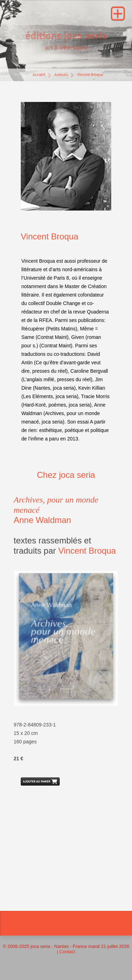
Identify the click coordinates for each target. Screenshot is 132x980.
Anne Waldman (42, 520)
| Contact (66, 952)
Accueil (38, 76)
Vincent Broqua (90, 76)
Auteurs (61, 76)
